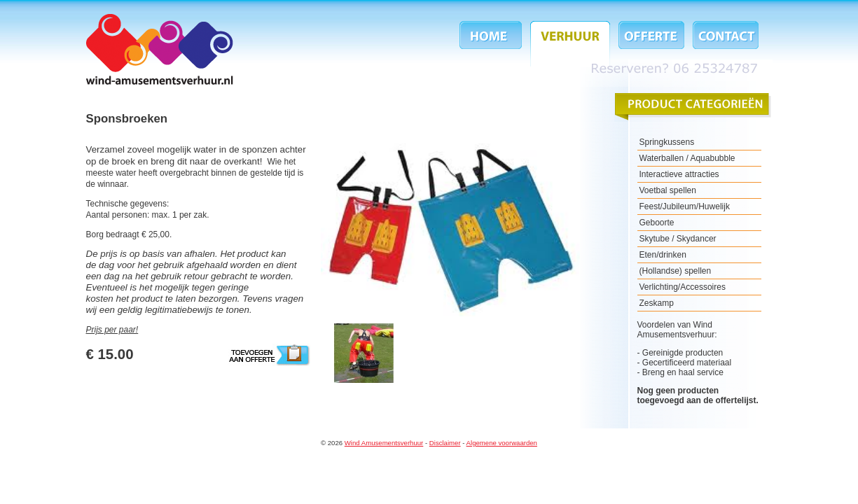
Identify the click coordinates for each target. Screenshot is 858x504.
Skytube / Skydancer (678, 239)
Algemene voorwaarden (502, 443)
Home (493, 44)
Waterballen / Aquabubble (687, 158)
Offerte (651, 44)
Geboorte (657, 223)
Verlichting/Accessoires (683, 287)
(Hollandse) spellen (676, 271)
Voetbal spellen (668, 190)
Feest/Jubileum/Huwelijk (685, 206)
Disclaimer (445, 443)
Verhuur (570, 44)
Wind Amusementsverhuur (160, 49)
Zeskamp (657, 303)
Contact (724, 44)
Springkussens (667, 142)
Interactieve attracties (679, 174)
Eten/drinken (663, 255)
